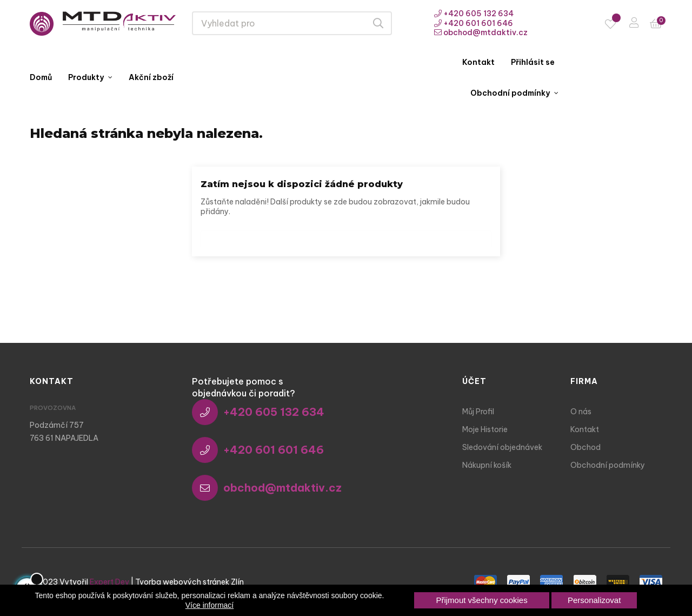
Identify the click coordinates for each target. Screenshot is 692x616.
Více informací (209, 605)
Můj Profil (478, 412)
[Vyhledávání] (346, 236)
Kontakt (585, 429)
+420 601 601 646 (474, 23)
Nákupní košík (487, 465)
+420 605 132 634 (474, 14)
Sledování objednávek (502, 447)
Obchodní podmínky (608, 465)
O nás (581, 412)
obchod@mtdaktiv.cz (481, 32)
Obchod (585, 447)
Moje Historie (485, 429)
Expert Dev (109, 582)
